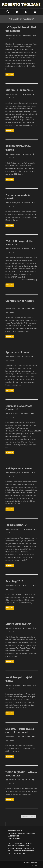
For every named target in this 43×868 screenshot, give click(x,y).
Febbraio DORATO (16, 525)
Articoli (28, 35)
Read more (10, 74)
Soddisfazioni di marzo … (21, 468)
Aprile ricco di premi (18, 352)
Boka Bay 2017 (14, 581)
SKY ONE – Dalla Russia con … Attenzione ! (20, 731)
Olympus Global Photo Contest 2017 (19, 408)
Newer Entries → (28, 816)
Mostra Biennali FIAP (18, 624)
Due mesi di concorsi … (19, 90)
